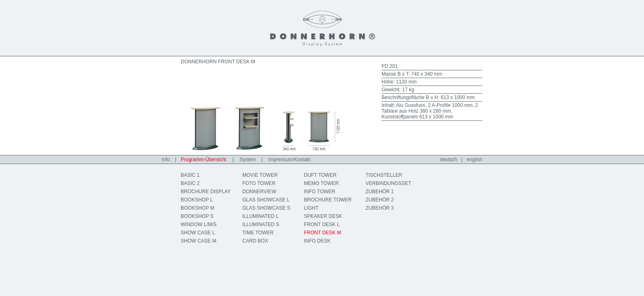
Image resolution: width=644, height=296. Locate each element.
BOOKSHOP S (197, 216)
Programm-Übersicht (204, 160)
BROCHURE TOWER (328, 200)
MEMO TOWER (321, 183)
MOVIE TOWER (260, 175)
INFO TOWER (320, 192)
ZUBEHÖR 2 (380, 200)
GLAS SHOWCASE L (266, 200)
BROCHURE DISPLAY (206, 192)
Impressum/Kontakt (289, 160)
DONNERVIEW (259, 192)
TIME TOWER (258, 233)
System (248, 160)
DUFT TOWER (320, 175)
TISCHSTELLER (384, 175)
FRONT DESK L (322, 224)
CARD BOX (255, 241)
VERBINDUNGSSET (388, 183)
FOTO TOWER (259, 183)
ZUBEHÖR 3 (380, 208)
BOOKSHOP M (198, 208)
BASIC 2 (190, 183)
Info (166, 160)
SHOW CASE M (199, 241)
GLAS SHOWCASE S (266, 208)
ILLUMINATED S (261, 224)
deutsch (448, 160)
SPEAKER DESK (323, 216)
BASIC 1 (190, 175)
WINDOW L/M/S (199, 224)
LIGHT (311, 208)
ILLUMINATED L (260, 216)
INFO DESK (317, 241)
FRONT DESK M (322, 233)
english (474, 160)
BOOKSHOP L (197, 200)
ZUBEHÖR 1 (380, 192)
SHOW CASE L (198, 233)
